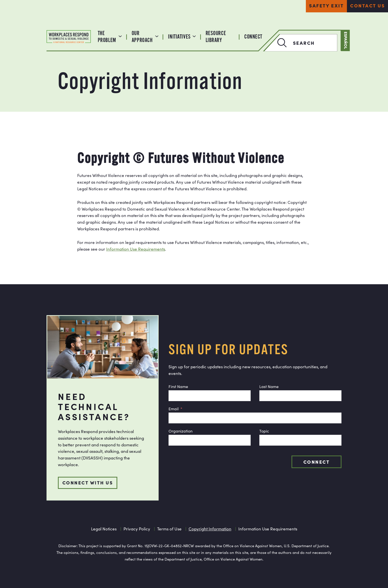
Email (174, 409)
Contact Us (367, 5)
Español (346, 40)
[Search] (276, 43)
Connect (316, 462)
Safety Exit (326, 5)
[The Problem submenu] (120, 36)
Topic (264, 431)
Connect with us (88, 482)
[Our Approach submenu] (157, 36)
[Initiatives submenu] (194, 36)
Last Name (269, 386)
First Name (178, 386)
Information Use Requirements (136, 249)
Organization (181, 431)
